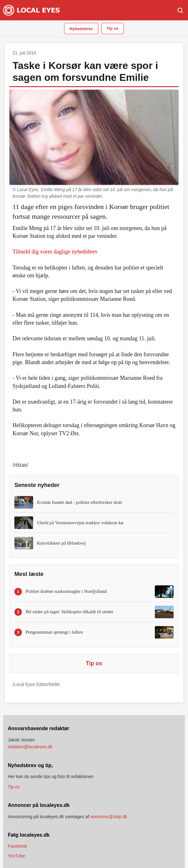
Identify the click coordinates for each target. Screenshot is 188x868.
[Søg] (180, 10)
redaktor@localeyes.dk (30, 747)
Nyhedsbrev (81, 29)
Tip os (113, 28)
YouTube (16, 856)
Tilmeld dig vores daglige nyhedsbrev (55, 252)
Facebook (17, 846)
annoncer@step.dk (109, 817)
